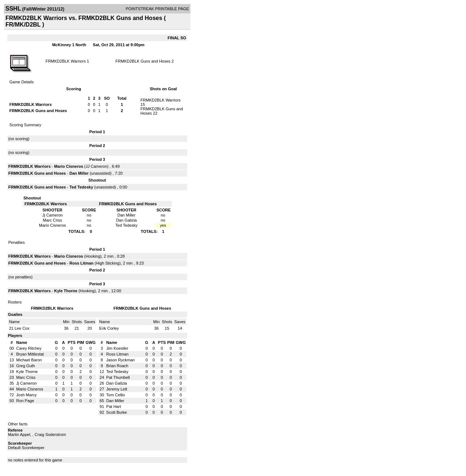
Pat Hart (114, 406)
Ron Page (25, 401)
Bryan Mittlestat (30, 354)
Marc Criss (26, 377)
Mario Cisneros (69, 166)
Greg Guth (26, 366)
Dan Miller (79, 173)
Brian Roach (117, 366)
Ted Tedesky (81, 187)
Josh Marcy (27, 395)
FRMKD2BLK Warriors (66, 61)
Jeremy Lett (117, 389)
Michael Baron (29, 360)
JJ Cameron (96, 166)
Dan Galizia (117, 383)
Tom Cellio (116, 395)
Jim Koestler (117, 348)
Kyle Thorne (66, 291)
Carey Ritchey (29, 348)
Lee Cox (22, 328)
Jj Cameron (27, 383)
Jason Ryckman (121, 360)
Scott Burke (117, 412)
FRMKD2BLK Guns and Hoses (143, 61)
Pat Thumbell (118, 377)
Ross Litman (82, 263)
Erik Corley (109, 328)
